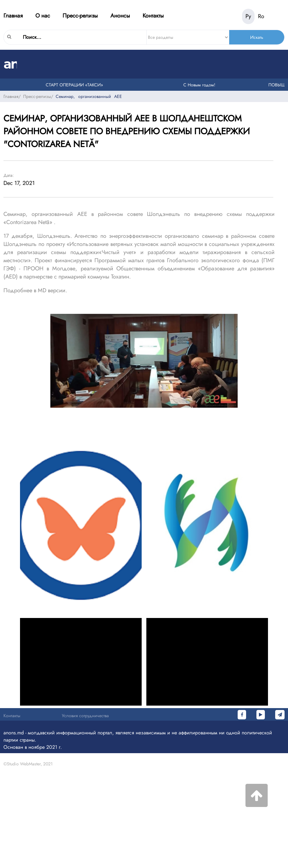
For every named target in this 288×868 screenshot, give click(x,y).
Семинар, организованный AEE (89, 96)
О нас (43, 16)
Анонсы (120, 16)
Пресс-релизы (80, 16)
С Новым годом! (200, 85)
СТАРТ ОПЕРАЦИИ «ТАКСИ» (75, 85)
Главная (13, 16)
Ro (261, 16)
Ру (248, 16)
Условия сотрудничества (85, 716)
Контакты (153, 16)
